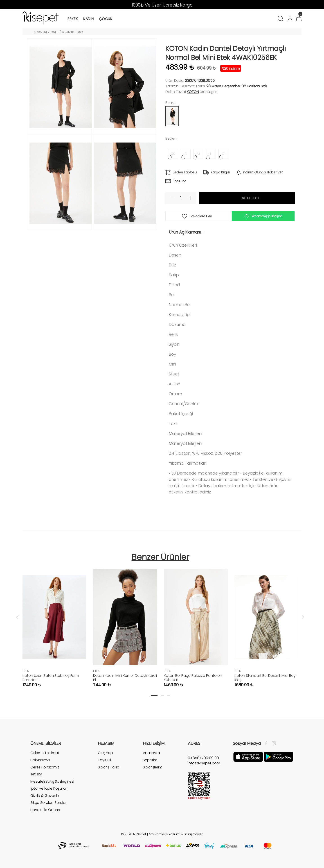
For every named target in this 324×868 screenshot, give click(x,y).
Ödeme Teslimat (45, 753)
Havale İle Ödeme (46, 810)
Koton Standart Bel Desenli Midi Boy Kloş (265, 678)
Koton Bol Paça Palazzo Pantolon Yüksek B (193, 678)
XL (224, 154)
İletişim (36, 774)
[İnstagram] (273, 743)
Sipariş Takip (109, 767)
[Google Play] (278, 757)
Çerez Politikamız (45, 767)
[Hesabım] (290, 19)
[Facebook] (267, 743)
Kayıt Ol (104, 760)
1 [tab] (154, 696)
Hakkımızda (40, 760)
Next (303, 617)
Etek (80, 32)
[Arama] (281, 19)
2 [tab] (162, 696)
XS (173, 154)
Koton (193, 92)
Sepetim (150, 760)
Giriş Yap (105, 753)
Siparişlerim (153, 767)
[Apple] (248, 757)
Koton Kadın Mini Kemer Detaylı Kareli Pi (125, 678)
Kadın (54, 32)
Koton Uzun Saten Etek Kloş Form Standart (51, 678)
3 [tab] (169, 696)
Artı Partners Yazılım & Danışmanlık (176, 834)
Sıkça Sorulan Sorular (48, 803)
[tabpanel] (54, 624)
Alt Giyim (68, 32)
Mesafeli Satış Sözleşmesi (52, 781)
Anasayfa (40, 32)
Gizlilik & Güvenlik (45, 796)
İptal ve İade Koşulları (49, 788)
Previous (18, 617)
